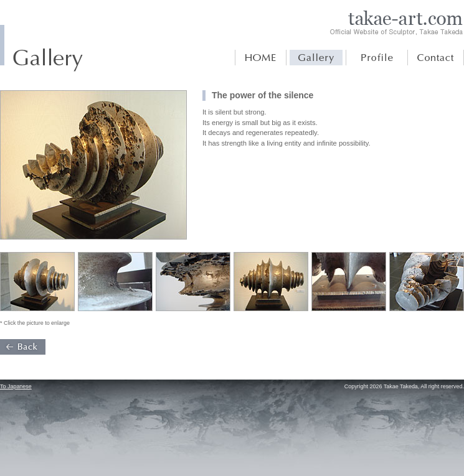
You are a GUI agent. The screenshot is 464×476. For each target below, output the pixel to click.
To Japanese (16, 386)
